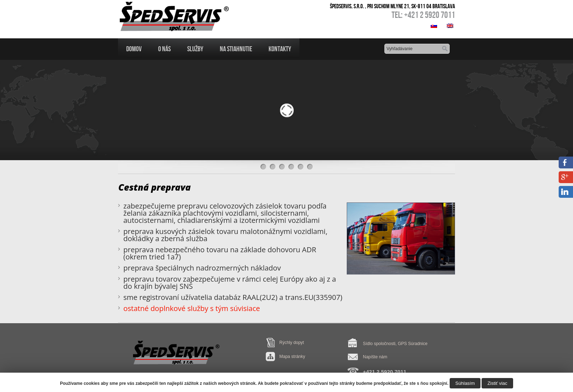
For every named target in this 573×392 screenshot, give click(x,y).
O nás (164, 49)
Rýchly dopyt (292, 343)
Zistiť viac (497, 383)
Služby (195, 49)
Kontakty (280, 49)
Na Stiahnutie (236, 49)
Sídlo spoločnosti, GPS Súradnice (395, 344)
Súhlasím (465, 383)
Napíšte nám (375, 357)
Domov (134, 49)
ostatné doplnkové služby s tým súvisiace (192, 308)
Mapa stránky (292, 357)
